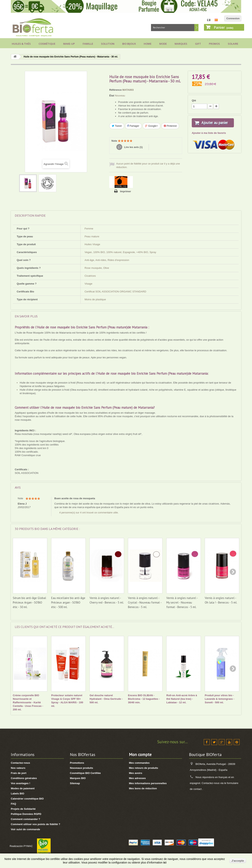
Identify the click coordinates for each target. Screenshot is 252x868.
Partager (133, 126)
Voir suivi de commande (25, 829)
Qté (194, 100)
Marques (181, 44)
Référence (115, 90)
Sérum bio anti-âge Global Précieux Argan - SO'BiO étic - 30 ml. (29, 602)
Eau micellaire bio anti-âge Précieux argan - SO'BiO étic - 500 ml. (68, 602)
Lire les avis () (133, 147)
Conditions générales (24, 778)
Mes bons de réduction (143, 788)
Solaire (233, 44)
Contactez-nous (20, 763)
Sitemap (75, 783)
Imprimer (126, 191)
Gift (198, 44)
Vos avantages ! (20, 783)
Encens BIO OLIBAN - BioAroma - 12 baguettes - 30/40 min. (144, 699)
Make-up (69, 44)
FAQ (13, 804)
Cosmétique (47, 44)
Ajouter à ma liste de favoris (209, 138)
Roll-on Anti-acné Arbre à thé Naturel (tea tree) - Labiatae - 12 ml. (182, 699)
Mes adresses (137, 778)
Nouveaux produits (82, 768)
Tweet (117, 126)
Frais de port (19, 773)
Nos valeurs (18, 768)
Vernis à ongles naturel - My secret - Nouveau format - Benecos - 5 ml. (182, 602)
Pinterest (170, 126)
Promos (214, 44)
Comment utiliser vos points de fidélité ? (36, 824)
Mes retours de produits (144, 768)
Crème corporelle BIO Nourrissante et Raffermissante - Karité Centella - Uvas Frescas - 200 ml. (28, 702)
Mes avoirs (136, 773)
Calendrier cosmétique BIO (27, 799)
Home (148, 44)
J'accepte (238, 861)
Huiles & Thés (21, 44)
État (112, 96)
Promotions (77, 763)
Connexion (233, 18)
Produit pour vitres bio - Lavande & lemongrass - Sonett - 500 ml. (220, 699)
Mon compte (140, 755)
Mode (163, 44)
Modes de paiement (23, 788)
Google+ (151, 126)
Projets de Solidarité (23, 809)
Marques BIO (78, 778)
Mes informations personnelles (148, 783)
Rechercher (196, 28)
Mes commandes (139, 763)
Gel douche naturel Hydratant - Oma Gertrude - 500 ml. (106, 699)
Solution (108, 44)
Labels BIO (18, 794)
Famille (88, 44)
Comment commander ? (25, 819)
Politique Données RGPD (26, 814)
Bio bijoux (129, 44)
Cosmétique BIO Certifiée (85, 773)
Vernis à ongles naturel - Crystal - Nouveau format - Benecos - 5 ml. (145, 602)
